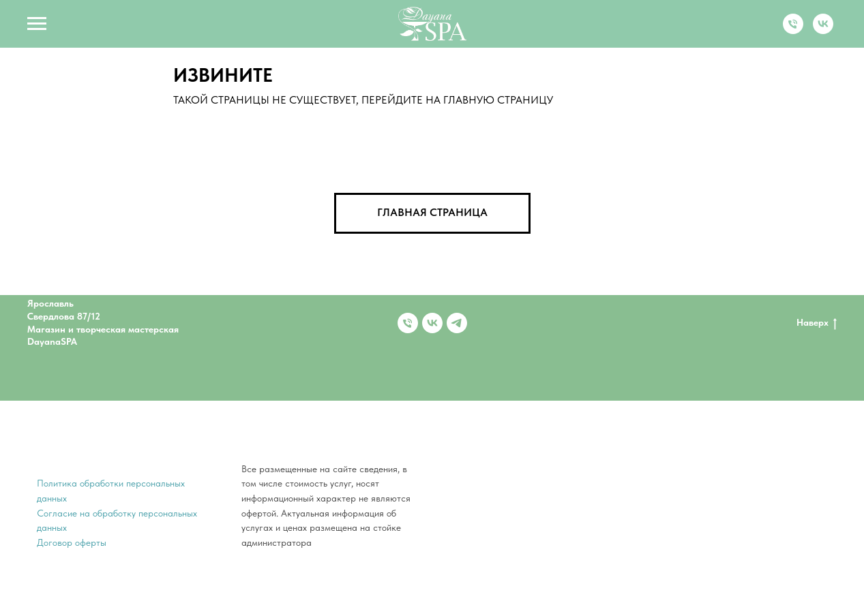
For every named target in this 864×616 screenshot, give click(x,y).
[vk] (823, 30)
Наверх (817, 323)
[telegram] (457, 323)
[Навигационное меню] (37, 24)
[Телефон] (793, 30)
